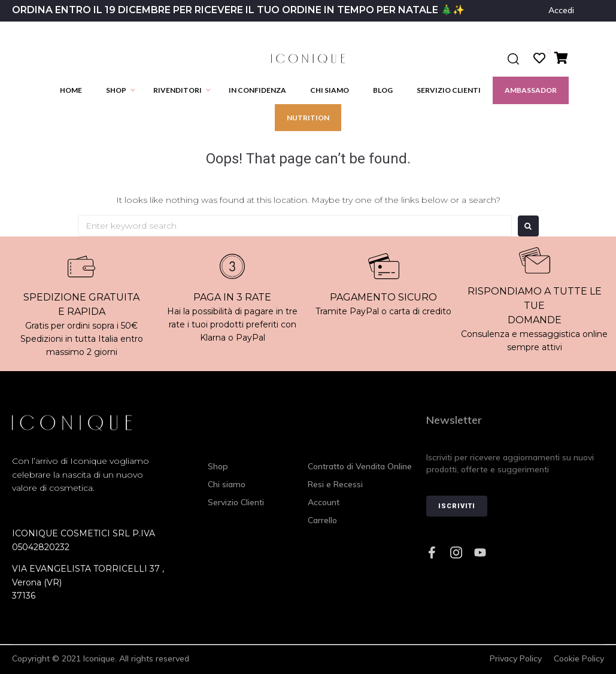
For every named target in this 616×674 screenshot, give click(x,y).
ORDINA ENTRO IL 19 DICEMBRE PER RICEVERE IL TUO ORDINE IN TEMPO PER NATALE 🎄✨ (238, 10)
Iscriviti (457, 506)
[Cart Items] (564, 58)
